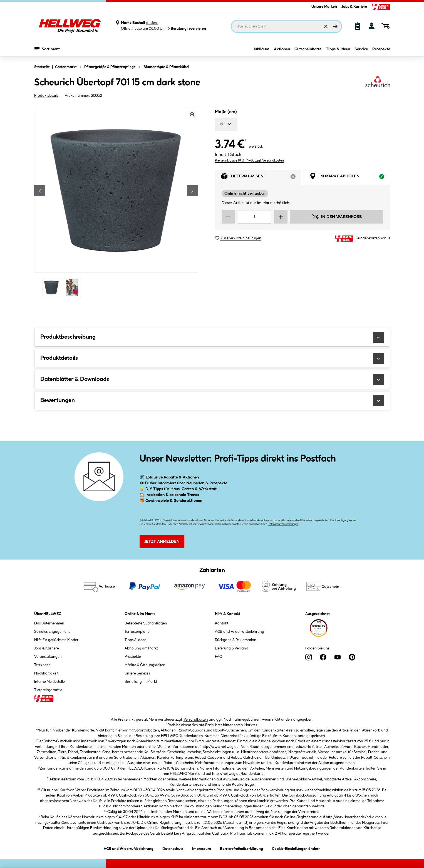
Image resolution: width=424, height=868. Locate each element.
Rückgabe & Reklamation (236, 640)
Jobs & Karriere (354, 7)
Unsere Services (137, 673)
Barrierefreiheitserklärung (241, 848)
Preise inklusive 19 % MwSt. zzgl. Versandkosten (249, 161)
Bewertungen (212, 401)
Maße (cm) (226, 112)
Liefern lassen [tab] (261, 178)
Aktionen (282, 49)
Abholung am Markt (141, 648)
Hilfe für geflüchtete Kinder (56, 640)
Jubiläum (261, 49)
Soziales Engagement (52, 632)
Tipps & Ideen (338, 49)
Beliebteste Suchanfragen (146, 623)
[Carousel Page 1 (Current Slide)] (53, 287)
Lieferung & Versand (232, 648)
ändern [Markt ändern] (152, 23)
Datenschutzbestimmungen (283, 524)
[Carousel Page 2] (73, 287)
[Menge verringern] (228, 217)
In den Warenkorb (336, 216)
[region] (116, 203)
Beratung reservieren (187, 28)
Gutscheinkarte (308, 49)
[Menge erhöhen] (281, 217)
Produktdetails (46, 96)
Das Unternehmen (49, 623)
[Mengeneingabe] (255, 217)
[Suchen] (335, 26)
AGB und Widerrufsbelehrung (240, 632)
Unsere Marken (324, 7)
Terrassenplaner (138, 632)
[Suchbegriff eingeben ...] (286, 26)
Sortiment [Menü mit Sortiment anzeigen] (47, 49)
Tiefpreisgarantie (48, 690)
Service (361, 49)
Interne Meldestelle (49, 682)
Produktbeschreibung (212, 337)
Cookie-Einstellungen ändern (296, 848)
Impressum (202, 848)
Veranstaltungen (48, 657)
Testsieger (42, 665)
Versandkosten (196, 720)
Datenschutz (173, 848)
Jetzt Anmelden (162, 542)
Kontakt (222, 623)
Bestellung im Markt (141, 682)
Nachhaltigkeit (46, 673)
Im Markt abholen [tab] (350, 178)
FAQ (219, 657)
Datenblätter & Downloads (212, 380)
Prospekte (381, 49)
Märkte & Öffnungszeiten (145, 665)
